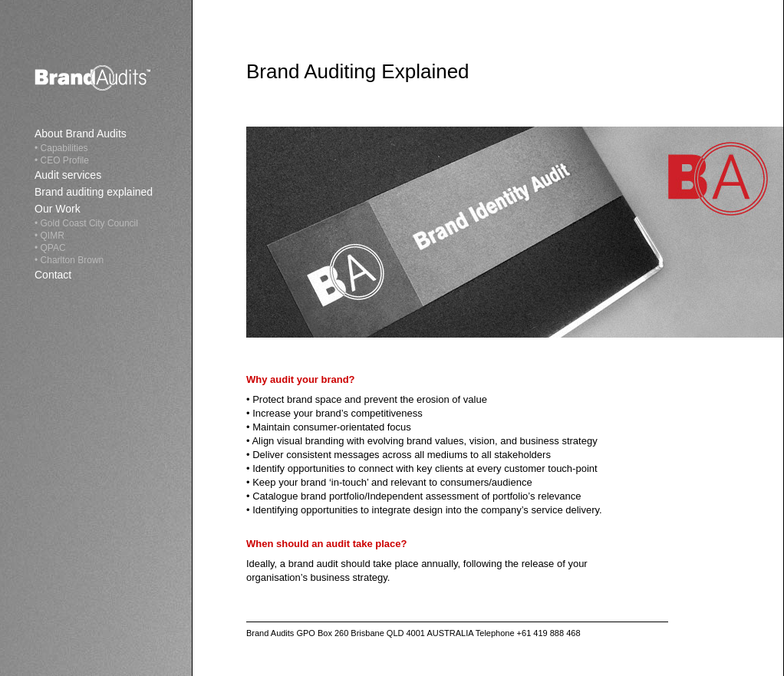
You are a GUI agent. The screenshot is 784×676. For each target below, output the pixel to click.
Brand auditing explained (94, 192)
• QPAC (50, 248)
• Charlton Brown (69, 260)
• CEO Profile (62, 160)
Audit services (68, 175)
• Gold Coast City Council (86, 223)
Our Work (58, 209)
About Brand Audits (81, 134)
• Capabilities (61, 148)
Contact (53, 275)
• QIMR (49, 236)
